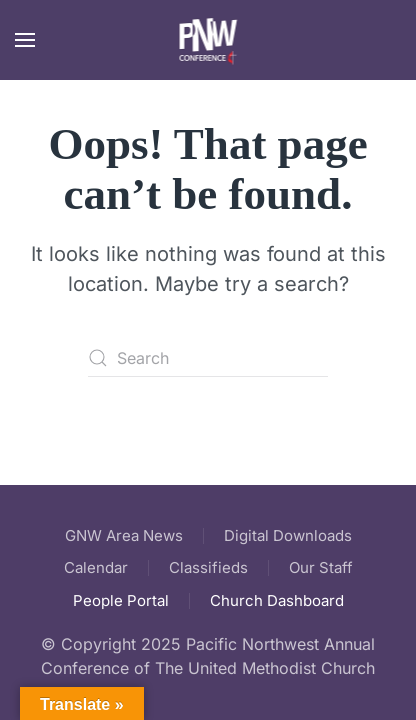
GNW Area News (124, 535)
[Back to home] (208, 40)
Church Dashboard (277, 600)
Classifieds (208, 567)
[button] (25, 40)
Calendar (96, 567)
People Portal (121, 600)
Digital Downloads (288, 535)
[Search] (208, 358)
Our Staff (321, 567)
